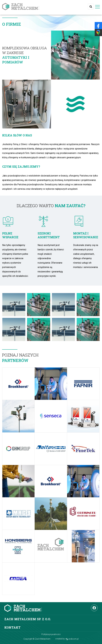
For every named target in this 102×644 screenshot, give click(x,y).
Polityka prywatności (51, 634)
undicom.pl (72, 639)
